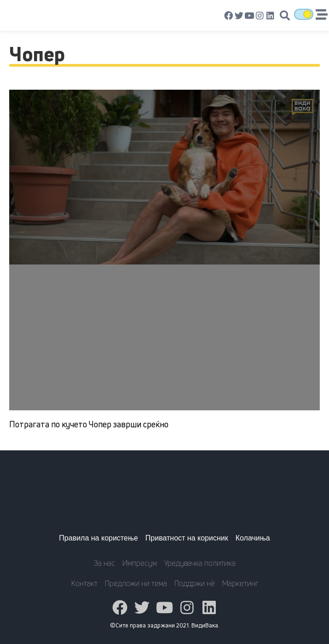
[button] (285, 16)
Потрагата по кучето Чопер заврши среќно (89, 424)
